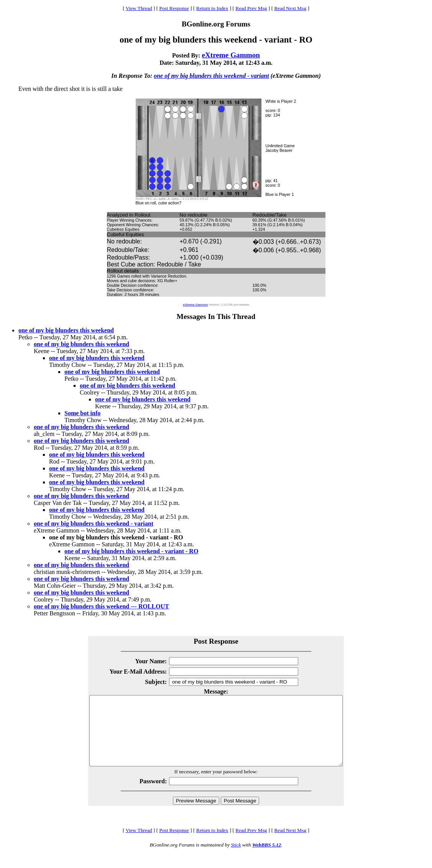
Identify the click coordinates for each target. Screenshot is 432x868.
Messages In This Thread (216, 316)
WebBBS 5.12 (267, 859)
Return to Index (212, 8)
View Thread (139, 8)
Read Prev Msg (251, 8)
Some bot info (82, 413)
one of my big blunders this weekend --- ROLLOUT (101, 606)
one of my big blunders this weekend (66, 330)
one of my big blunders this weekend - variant (211, 76)
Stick (236, 859)
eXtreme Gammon (231, 55)
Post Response (174, 8)
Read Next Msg (290, 8)
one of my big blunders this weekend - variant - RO (131, 551)
